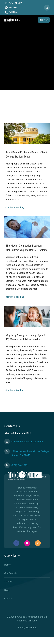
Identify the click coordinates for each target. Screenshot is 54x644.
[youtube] (27, 543)
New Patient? (15, 3)
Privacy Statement (27, 628)
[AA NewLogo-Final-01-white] (12, 20)
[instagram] (38, 543)
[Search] (47, 8)
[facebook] (16, 543)
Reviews (13, 8)
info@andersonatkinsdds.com (27, 442)
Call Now (13, 12)
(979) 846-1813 (19, 465)
